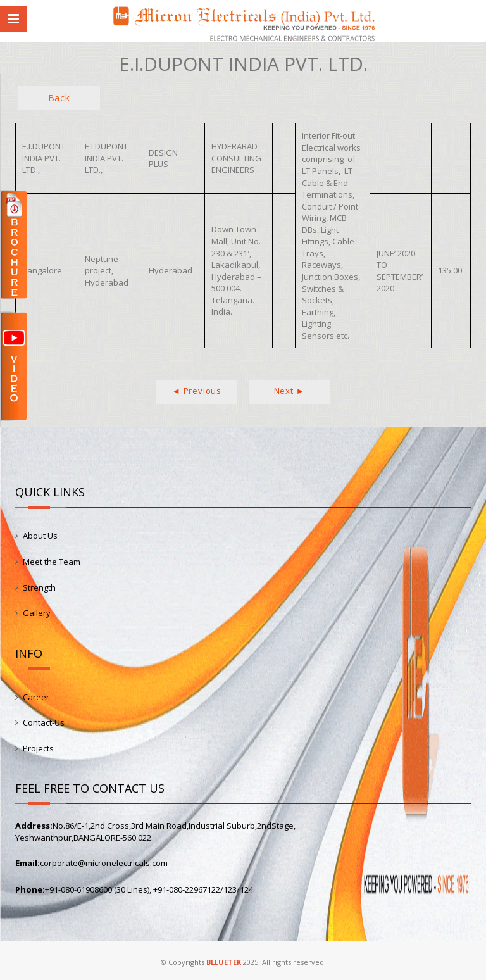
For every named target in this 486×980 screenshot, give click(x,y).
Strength (39, 587)
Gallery (37, 613)
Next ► (290, 391)
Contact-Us (44, 722)
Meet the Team (52, 562)
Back (59, 98)
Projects (38, 748)
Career (36, 697)
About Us (40, 536)
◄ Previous (197, 391)
